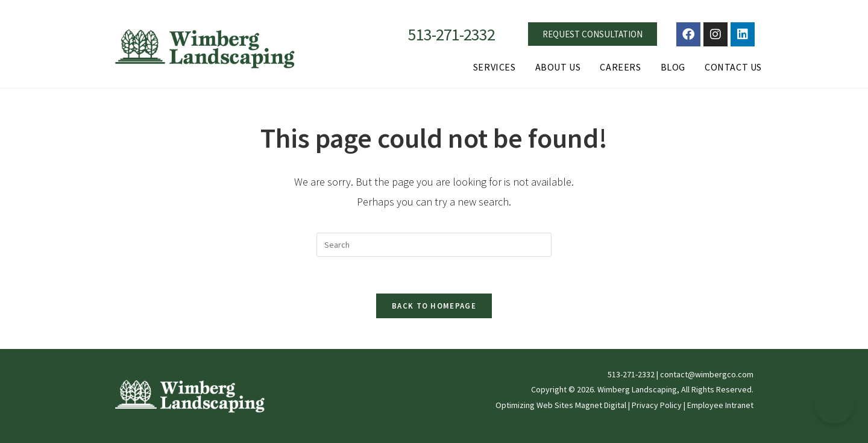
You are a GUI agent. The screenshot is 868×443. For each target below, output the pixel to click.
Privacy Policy (657, 405)
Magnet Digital (601, 405)
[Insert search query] (434, 245)
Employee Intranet (720, 405)
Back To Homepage (434, 306)
